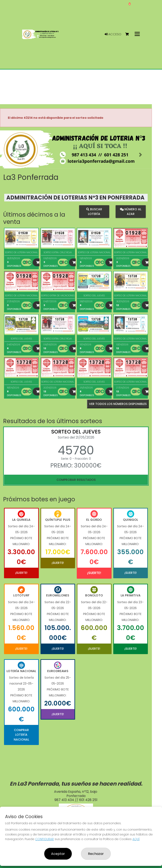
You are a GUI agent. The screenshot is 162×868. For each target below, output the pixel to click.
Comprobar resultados (76, 480)
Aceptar (58, 854)
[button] (11, 155)
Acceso (113, 34)
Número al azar (131, 212)
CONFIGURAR (45, 839)
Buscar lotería (94, 212)
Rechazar (96, 854)
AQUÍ (136, 839)
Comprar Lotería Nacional (21, 735)
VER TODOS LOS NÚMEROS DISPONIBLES (118, 404)
